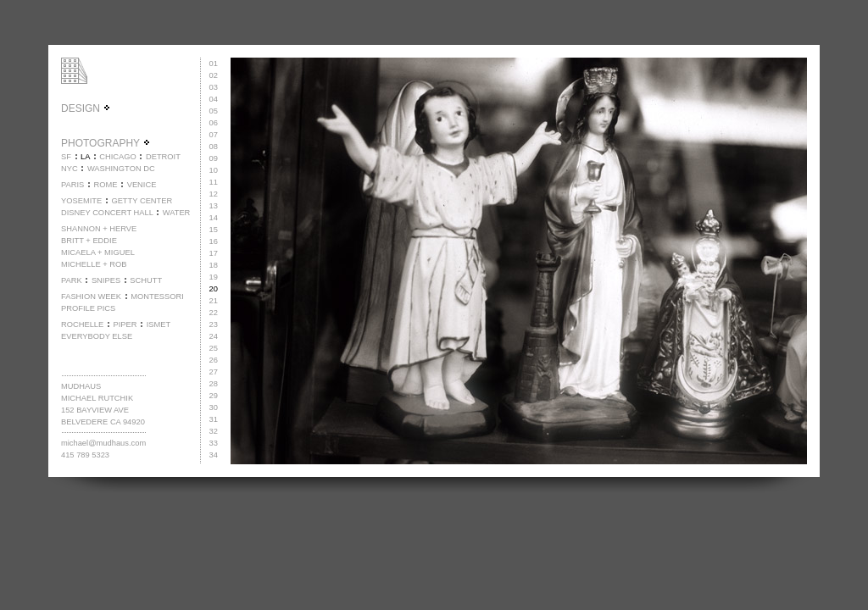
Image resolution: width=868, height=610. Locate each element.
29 (214, 396)
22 (214, 313)
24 (214, 336)
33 (214, 443)
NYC (70, 169)
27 (214, 372)
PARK (72, 280)
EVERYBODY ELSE (97, 336)
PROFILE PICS (88, 308)
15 (214, 230)
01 (214, 64)
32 (214, 431)
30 (214, 408)
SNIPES (106, 280)
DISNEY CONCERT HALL (107, 213)
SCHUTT (146, 280)
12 (214, 194)
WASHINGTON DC (121, 169)
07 (214, 135)
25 (214, 348)
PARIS (72, 185)
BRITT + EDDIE (89, 241)
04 (214, 99)
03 (214, 87)
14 (214, 218)
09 (214, 158)
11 (214, 182)
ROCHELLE (82, 324)
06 (214, 123)
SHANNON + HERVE (99, 229)
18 (214, 265)
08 (214, 147)
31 (214, 419)
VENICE (142, 185)
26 (214, 360)
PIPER (125, 324)
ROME (105, 185)
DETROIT (163, 157)
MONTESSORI (157, 297)
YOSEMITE (81, 201)
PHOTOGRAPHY (106, 143)
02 (214, 75)
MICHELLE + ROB (94, 264)
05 (214, 111)
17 (214, 253)
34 (214, 455)
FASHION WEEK (91, 297)
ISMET (159, 324)
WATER (177, 213)
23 (214, 324)
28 (214, 384)
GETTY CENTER (142, 201)
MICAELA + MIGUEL (98, 252)
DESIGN (86, 108)
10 (214, 170)
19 (214, 277)
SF (66, 157)
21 (214, 301)
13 (214, 206)
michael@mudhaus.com (103, 443)
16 (214, 241)
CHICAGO (118, 157)
